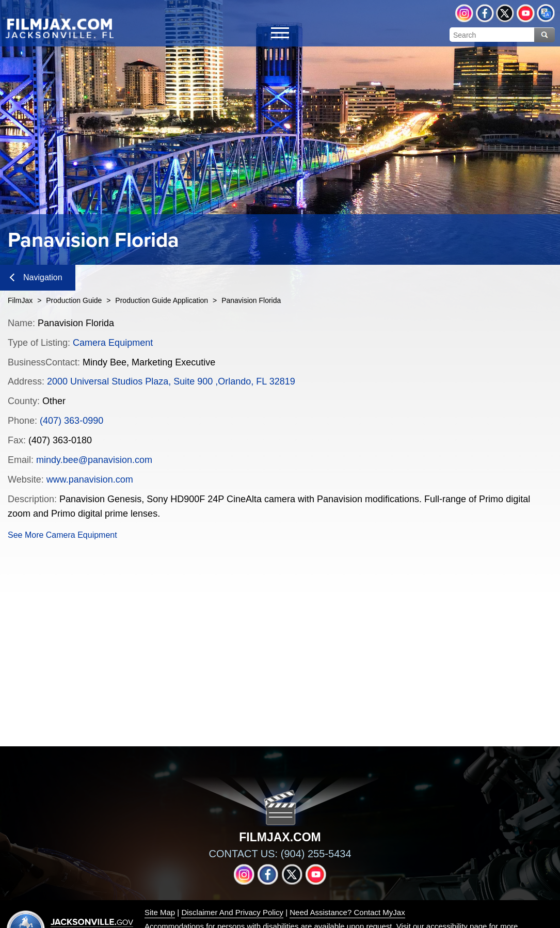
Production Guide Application (162, 300)
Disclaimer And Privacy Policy (232, 912)
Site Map (160, 912)
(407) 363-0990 (71, 421)
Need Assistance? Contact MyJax (347, 912)
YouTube (526, 13)
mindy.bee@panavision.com (94, 460)
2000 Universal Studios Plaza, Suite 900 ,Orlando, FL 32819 (171, 381)
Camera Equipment (113, 343)
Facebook (485, 13)
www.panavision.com (90, 479)
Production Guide (74, 300)
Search (545, 35)
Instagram (464, 13)
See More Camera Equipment (62, 535)
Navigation (36, 277)
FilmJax (20, 300)
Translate (546, 13)
